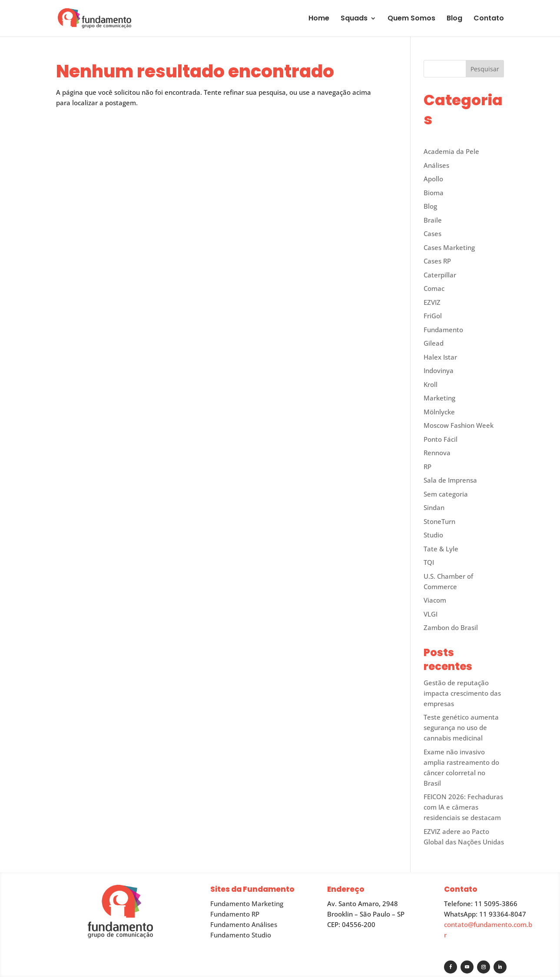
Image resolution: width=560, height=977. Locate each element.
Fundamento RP (235, 914)
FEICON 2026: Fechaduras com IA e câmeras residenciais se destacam (463, 807)
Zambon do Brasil (451, 627)
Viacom (435, 600)
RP (427, 467)
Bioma (434, 193)
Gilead (434, 343)
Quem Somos (411, 19)
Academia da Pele (451, 151)
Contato (489, 19)
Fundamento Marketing (247, 904)
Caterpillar (440, 275)
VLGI (431, 614)
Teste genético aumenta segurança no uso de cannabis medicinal (461, 727)
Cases (432, 233)
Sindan (434, 507)
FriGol (433, 316)
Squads (354, 19)
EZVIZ (432, 302)
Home (319, 19)
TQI (429, 562)
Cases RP (437, 261)
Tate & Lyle (441, 549)
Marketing (439, 398)
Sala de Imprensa (450, 480)
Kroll (431, 384)
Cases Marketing (449, 247)
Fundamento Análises (244, 924)
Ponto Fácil (441, 439)
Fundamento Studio (241, 935)
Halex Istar (440, 357)
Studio (433, 535)
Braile (433, 220)
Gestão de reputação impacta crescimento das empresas (462, 693)
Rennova (437, 453)
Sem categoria (446, 494)
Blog (454, 19)
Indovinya (439, 370)
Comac (434, 288)
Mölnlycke (439, 412)
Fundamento (443, 330)
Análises (436, 165)
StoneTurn (439, 521)
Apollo (433, 179)
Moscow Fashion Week (459, 425)
